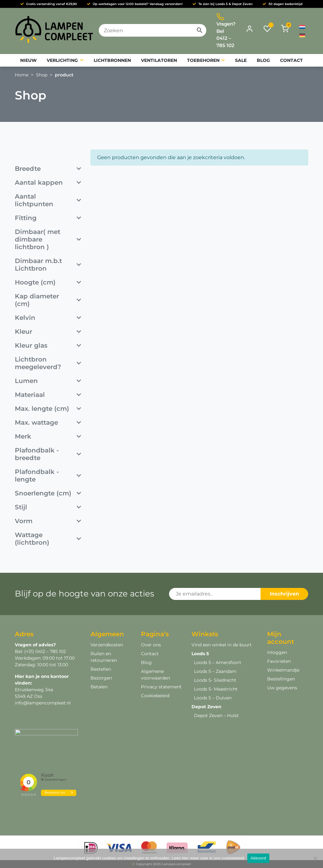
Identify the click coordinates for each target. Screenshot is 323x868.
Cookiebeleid (155, 696)
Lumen (48, 381)
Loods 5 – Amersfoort (218, 662)
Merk (48, 436)
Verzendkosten (107, 645)
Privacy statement (161, 687)
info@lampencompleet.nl (43, 703)
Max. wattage (48, 422)
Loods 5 (200, 654)
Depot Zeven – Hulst (216, 715)
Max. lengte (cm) (48, 409)
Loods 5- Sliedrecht (215, 680)
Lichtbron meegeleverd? (48, 363)
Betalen (99, 687)
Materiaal (48, 395)
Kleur (48, 332)
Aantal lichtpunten (48, 200)
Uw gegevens (282, 688)
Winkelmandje (283, 670)
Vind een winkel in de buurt (222, 645)
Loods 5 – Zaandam (215, 671)
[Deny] (315, 858)
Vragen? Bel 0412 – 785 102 (226, 31)
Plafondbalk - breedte (48, 454)
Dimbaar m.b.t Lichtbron (48, 265)
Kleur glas (48, 345)
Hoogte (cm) (48, 282)
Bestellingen (281, 679)
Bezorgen (101, 678)
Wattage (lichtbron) (48, 539)
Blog (146, 662)
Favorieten (279, 661)
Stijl (48, 507)
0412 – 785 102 (50, 651)
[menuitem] (302, 27)
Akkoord (258, 858)
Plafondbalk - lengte (48, 476)
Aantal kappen (48, 183)
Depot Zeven (206, 707)
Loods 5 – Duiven (213, 698)
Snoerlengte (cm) (48, 493)
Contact (150, 654)
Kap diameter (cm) (48, 300)
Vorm (48, 521)
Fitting (48, 218)
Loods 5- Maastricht (216, 689)
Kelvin (48, 318)
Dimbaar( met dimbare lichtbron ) (48, 239)
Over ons (151, 645)
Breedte (48, 169)
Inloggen (277, 652)
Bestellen (101, 669)
